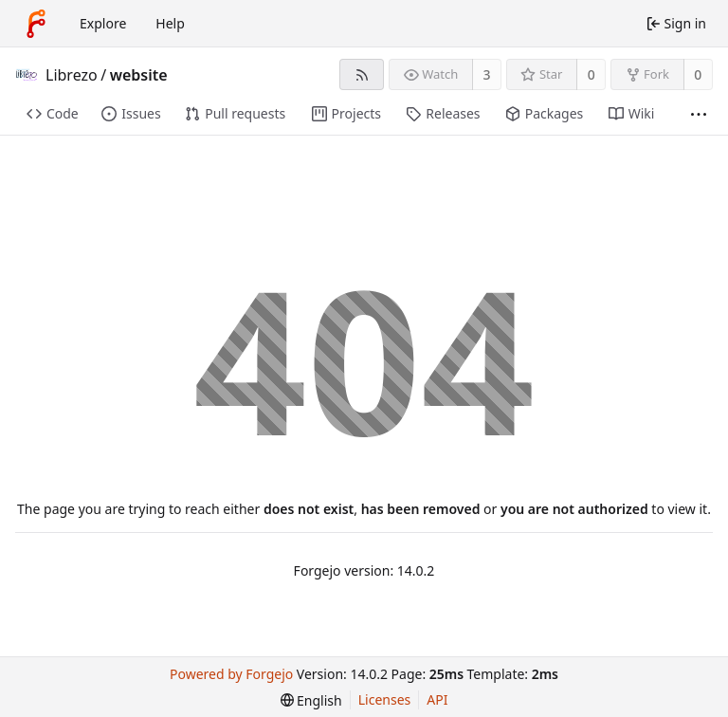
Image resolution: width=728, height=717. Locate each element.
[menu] (311, 700)
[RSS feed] (362, 74)
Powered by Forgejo (231, 674)
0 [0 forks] (698, 74)
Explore (103, 23)
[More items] (699, 114)
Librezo (72, 75)
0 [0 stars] (591, 74)
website (139, 75)
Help (170, 23)
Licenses (385, 699)
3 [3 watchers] (487, 74)
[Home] (36, 24)
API (437, 699)
